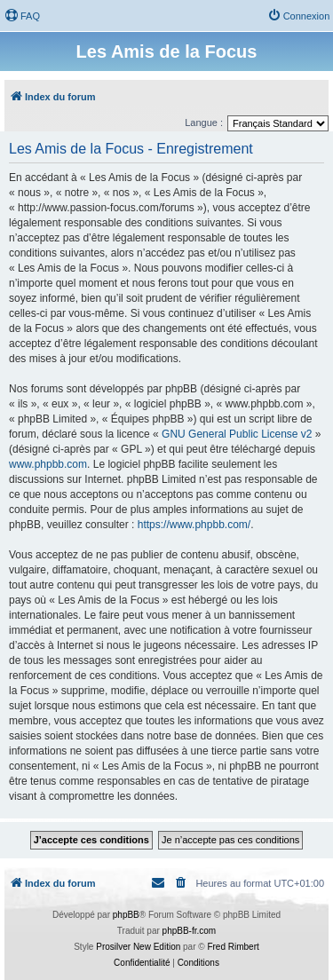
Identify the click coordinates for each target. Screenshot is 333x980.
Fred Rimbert (233, 947)
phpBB (126, 915)
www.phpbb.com (48, 464)
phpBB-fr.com (190, 931)
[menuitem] (22, 16)
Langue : (204, 122)
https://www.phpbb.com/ (194, 525)
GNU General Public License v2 (237, 434)
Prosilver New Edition (138, 947)
